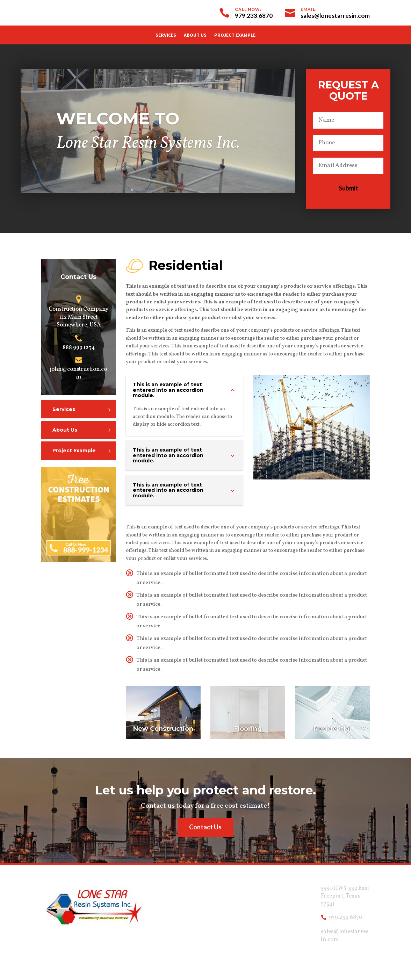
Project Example (235, 35)
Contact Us (205, 827)
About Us (195, 35)
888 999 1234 (79, 348)
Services (166, 35)
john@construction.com (78, 373)
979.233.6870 (345, 917)
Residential (332, 729)
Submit (348, 188)
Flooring (248, 729)
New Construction (163, 729)
